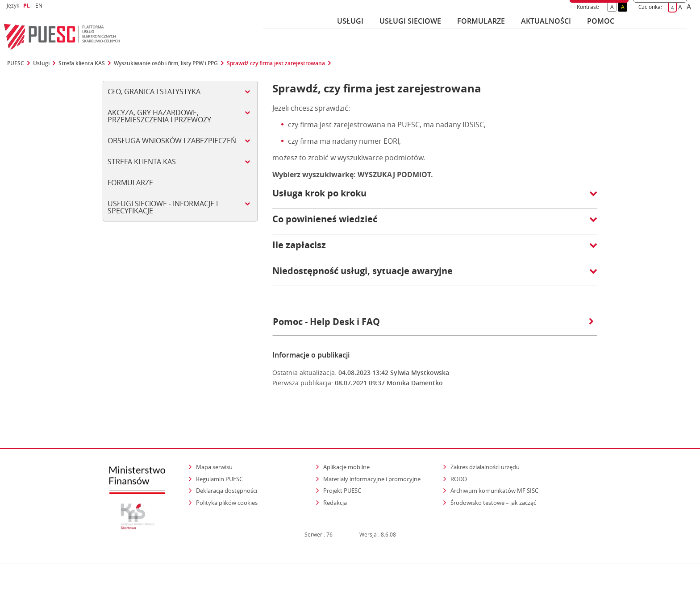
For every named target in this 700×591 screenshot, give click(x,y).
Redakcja (335, 485)
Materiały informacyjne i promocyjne (372, 461)
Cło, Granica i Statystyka (154, 92)
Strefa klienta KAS (82, 63)
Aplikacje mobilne (346, 449)
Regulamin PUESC (219, 461)
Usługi (350, 21)
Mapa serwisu (214, 449)
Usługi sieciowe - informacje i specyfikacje (163, 207)
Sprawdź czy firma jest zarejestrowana (276, 63)
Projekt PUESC (342, 473)
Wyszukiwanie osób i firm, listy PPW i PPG (166, 63)
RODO (459, 461)
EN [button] (40, 6)
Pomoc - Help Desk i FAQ (433, 322)
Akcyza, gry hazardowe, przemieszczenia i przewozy (159, 116)
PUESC (16, 63)
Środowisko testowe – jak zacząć (494, 485)
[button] (435, 198)
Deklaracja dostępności (227, 473)
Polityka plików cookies (227, 485)
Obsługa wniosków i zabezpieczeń (172, 141)
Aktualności (546, 21)
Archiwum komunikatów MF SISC (494, 473)
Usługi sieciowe (410, 21)
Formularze (481, 21)
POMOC (601, 21)
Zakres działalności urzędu (486, 449)
